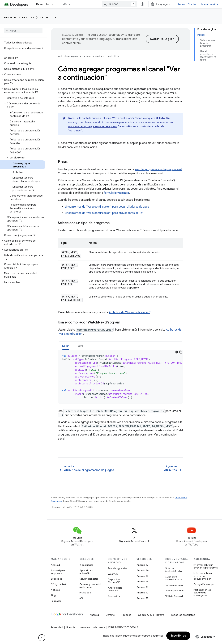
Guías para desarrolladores (174, 578)
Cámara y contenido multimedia (91, 586)
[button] (23, 74)
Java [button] (81, 346)
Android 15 (142, 576)
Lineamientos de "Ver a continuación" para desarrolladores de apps (107, 207)
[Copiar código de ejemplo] (181, 352)
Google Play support (205, 584)
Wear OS (113, 574)
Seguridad (57, 579)
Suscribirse (178, 636)
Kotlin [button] (66, 346)
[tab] (66, 346)
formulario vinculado (116, 193)
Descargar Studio (175, 590)
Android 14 (143, 581)
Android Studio (187, 4)
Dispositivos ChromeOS (114, 581)
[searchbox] (23, 31)
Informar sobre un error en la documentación (203, 576)
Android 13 (142, 587)
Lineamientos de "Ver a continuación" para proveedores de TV (104, 213)
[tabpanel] (120, 377)
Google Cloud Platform (151, 615)
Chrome (110, 615)
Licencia (71, 627)
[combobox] (119, 4)
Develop (10, 17)
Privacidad (85, 593)
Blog (53, 595)
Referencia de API (175, 585)
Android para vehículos (115, 589)
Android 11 (142, 598)
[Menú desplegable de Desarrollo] (54, 4)
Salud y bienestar (89, 579)
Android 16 (143, 570)
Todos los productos (183, 615)
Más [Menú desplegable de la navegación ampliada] (65, 4)
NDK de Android (174, 596)
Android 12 (142, 593)
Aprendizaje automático (86, 572)
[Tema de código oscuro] (177, 352)
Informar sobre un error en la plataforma (206, 566)
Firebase (126, 615)
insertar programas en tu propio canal (158, 169)
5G (81, 598)
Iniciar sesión (210, 4)
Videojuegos (86, 565)
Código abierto (59, 584)
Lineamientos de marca (92, 627)
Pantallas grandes (118, 568)
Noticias (55, 590)
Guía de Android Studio (173, 570)
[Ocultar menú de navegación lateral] (42, 638)
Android (55, 565)
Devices (28, 17)
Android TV (48, 17)
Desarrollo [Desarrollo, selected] (43, 4)
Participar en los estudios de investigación (202, 593)
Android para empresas (58, 572)
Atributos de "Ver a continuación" (130, 312)
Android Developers (68, 56)
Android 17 (142, 565)
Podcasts (56, 601)
